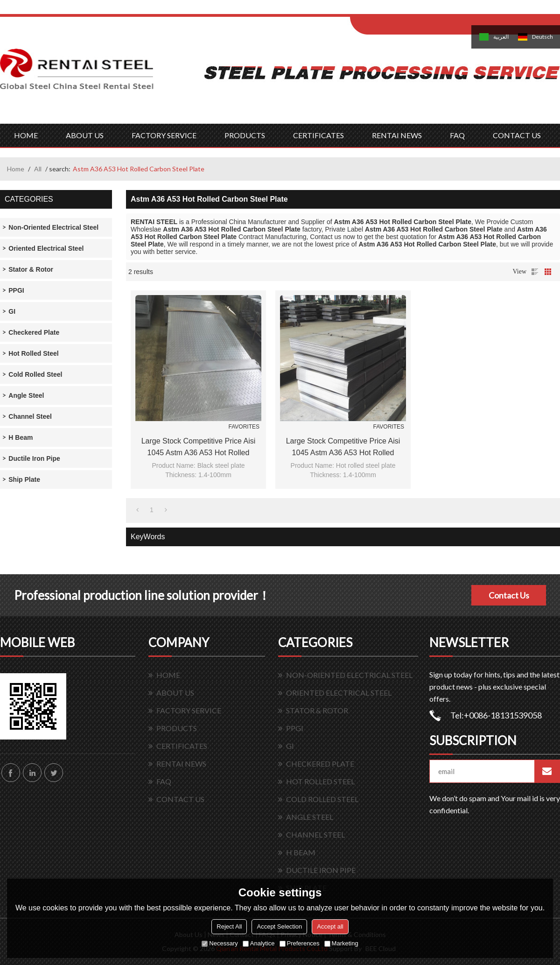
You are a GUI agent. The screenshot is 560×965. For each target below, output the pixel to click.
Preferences (300, 943)
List (535, 272)
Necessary (220, 943)
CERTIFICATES (318, 135)
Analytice (259, 943)
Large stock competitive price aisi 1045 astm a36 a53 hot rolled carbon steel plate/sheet (199, 448)
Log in (408, 10)
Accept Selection (279, 926)
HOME (26, 135)
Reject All (229, 926)
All (38, 169)
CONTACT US (517, 135)
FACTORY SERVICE (164, 135)
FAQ (457, 135)
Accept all (330, 926)
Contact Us (509, 595)
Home (16, 169)
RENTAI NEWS (397, 135)
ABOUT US (85, 135)
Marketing (341, 943)
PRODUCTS (245, 135)
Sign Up (428, 10)
